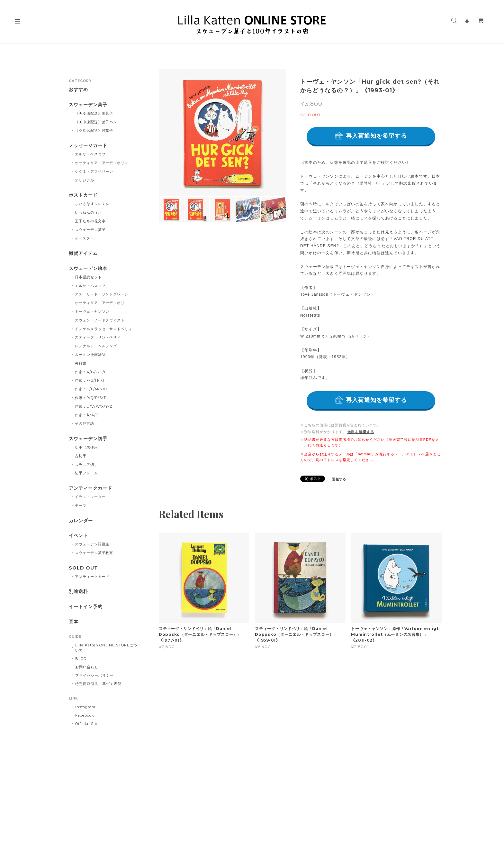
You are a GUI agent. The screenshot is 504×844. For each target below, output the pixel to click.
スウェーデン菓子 (88, 105)
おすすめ (78, 90)
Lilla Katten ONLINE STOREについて (106, 648)
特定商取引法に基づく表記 (98, 684)
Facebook (85, 715)
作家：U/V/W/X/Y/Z (94, 406)
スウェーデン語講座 (92, 544)
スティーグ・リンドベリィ (98, 337)
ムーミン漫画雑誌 (90, 355)
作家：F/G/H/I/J (90, 380)
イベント (78, 536)
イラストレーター (90, 497)
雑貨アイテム (83, 253)
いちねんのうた (88, 212)
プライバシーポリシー (94, 675)
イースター (85, 238)
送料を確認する (361, 432)
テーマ (81, 505)
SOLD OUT (83, 568)
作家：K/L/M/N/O (91, 389)
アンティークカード (90, 488)
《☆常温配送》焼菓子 (94, 131)
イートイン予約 (86, 607)
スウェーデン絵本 (88, 269)
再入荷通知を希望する (377, 136)
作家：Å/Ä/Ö (87, 415)
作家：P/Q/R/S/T (91, 398)
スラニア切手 (86, 465)
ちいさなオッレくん (92, 204)
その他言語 (85, 423)
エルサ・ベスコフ (90, 154)
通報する (339, 479)
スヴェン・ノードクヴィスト (100, 320)
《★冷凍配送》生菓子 (94, 113)
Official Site (87, 724)
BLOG (81, 659)
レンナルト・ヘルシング (96, 346)
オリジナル (85, 180)
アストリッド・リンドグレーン (102, 294)
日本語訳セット (88, 277)
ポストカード (83, 195)
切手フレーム (86, 473)
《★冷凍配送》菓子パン (96, 122)
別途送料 (78, 592)
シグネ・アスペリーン (94, 172)
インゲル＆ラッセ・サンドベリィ (104, 329)
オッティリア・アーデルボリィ (102, 163)
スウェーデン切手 (88, 439)
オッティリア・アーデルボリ (100, 303)
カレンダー (81, 521)
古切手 (81, 456)
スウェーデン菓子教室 (94, 553)
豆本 (74, 622)
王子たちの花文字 (90, 221)
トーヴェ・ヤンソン (92, 311)
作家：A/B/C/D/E (91, 372)
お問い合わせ (87, 667)
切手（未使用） (88, 447)
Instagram (85, 707)
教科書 (81, 363)
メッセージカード (88, 146)
